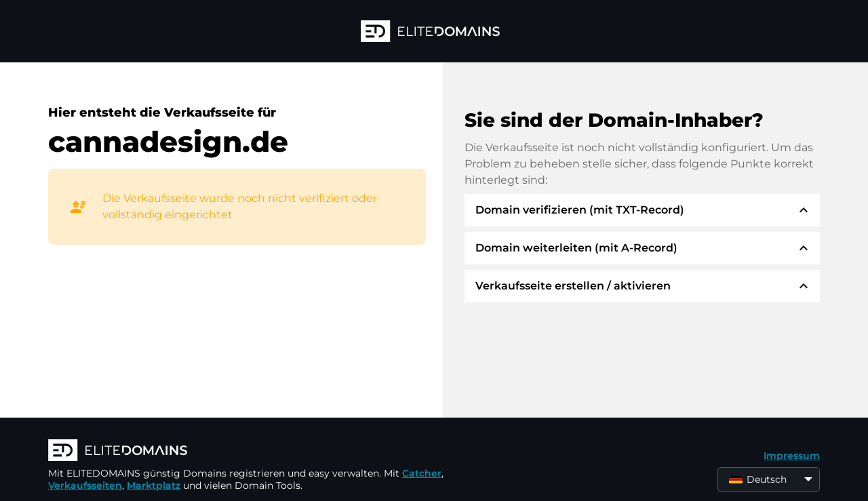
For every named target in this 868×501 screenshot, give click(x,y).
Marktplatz (154, 485)
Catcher (422, 473)
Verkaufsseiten (85, 485)
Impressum (792, 456)
